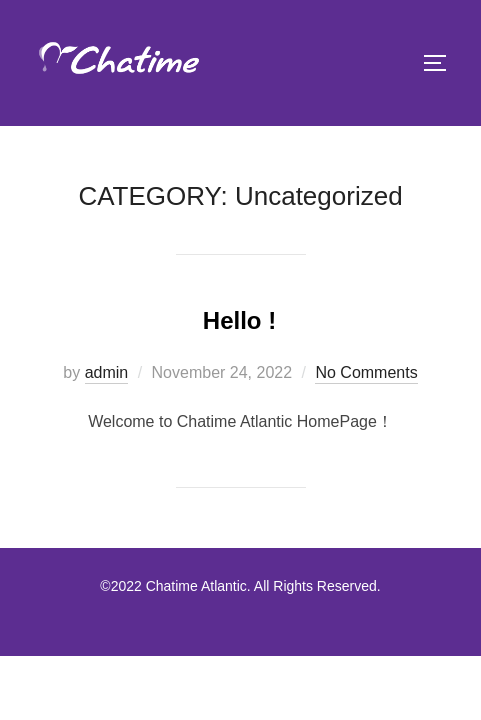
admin (107, 372)
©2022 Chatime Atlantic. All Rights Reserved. (240, 586)
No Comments (366, 372)
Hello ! (239, 320)
